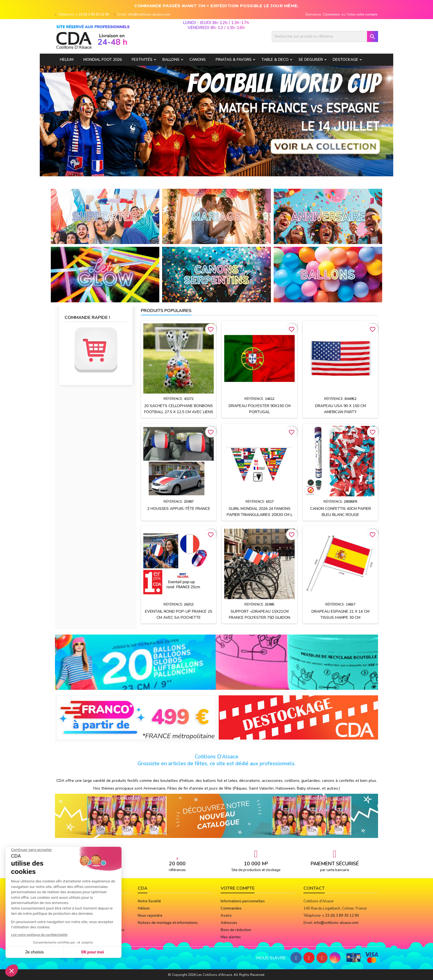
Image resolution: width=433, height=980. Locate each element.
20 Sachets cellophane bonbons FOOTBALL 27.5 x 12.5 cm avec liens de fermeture (179, 412)
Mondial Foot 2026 (103, 60)
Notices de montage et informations (168, 923)
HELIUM (67, 60)
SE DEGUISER (311, 60)
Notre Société (149, 901)
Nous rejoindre (150, 916)
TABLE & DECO (275, 60)
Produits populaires (166, 311)
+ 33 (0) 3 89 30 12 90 (92, 14)
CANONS (198, 60)
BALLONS (171, 60)
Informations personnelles (243, 901)
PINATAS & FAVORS (234, 60)
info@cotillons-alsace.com (149, 14)
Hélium (144, 908)
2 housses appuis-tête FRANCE (179, 509)
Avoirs (226, 916)
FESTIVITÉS (142, 60)
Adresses (229, 923)
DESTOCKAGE (345, 60)
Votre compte (238, 888)
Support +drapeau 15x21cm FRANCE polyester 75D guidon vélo (260, 618)
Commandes (231, 908)
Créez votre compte (362, 14)
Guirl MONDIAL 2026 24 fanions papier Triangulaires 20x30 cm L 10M (260, 515)
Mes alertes (231, 937)
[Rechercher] (325, 36)
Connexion (332, 14)
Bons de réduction (236, 930)
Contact (314, 888)
